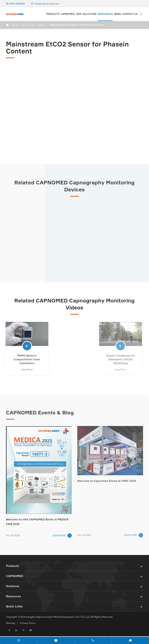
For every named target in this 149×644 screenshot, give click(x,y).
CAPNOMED (68, 14)
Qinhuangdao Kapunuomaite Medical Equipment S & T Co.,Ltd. (56, 618)
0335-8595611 (17, 4)
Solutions (90, 14)
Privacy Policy (28, 624)
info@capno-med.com (47, 4)
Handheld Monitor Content (72, 356)
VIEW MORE (62, 534)
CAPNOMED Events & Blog (41, 414)
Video (42, 25)
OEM (79, 14)
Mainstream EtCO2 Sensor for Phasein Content (76, 25)
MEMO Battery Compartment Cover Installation (25, 359)
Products (53, 14)
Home (15, 25)
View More (25, 369)
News (117, 14)
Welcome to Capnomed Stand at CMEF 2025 (106, 479)
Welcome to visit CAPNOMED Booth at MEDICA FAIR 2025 (37, 520)
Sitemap (11, 624)
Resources (105, 14)
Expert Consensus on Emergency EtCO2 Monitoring (119, 359)
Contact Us (130, 14)
